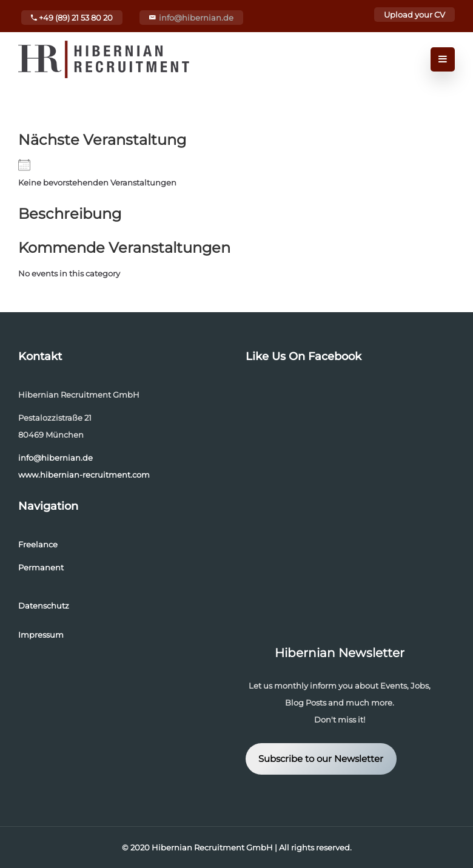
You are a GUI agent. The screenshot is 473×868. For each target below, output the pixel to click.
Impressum (41, 635)
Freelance (38, 544)
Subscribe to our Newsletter (321, 759)
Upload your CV (414, 15)
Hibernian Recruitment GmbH (212, 847)
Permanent (41, 567)
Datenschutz (44, 606)
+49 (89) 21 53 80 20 (72, 18)
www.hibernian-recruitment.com (84, 475)
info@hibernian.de (196, 18)
